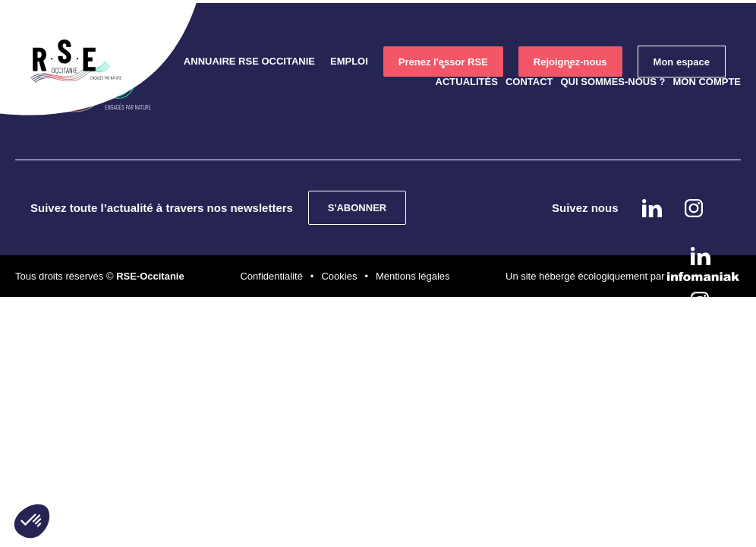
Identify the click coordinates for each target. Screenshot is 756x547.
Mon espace (682, 62)
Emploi (349, 61)
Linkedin (701, 256)
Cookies (339, 276)
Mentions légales (413, 276)
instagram (700, 301)
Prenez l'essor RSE (443, 62)
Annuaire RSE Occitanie (249, 61)
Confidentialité (271, 276)
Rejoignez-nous (570, 62)
